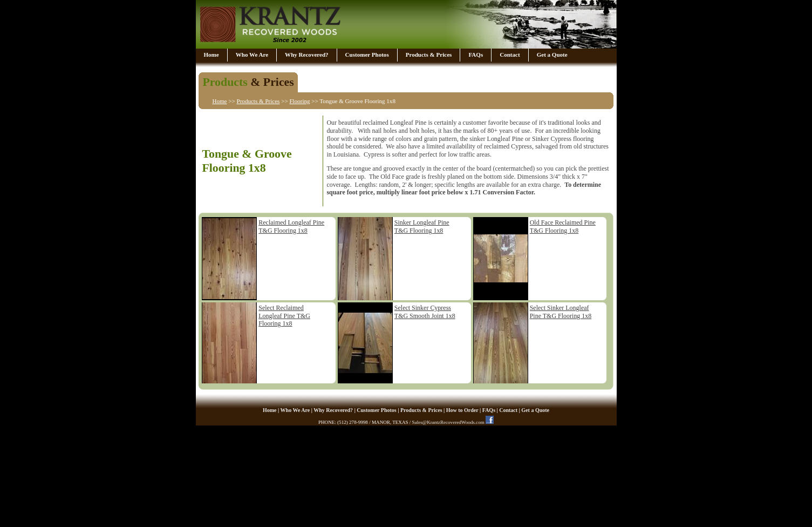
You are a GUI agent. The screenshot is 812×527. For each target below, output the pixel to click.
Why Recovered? (306, 55)
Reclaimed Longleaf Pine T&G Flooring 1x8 (291, 227)
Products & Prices (429, 55)
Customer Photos (367, 55)
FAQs (476, 55)
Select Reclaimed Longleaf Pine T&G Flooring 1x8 (284, 316)
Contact (510, 55)
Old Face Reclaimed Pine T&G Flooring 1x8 (563, 227)
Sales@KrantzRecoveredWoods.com (448, 422)
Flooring (299, 101)
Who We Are (252, 55)
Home (211, 55)
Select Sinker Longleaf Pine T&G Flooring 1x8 (561, 312)
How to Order (462, 410)
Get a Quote (552, 55)
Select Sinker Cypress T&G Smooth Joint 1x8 (425, 312)
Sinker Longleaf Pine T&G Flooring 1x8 (422, 227)
